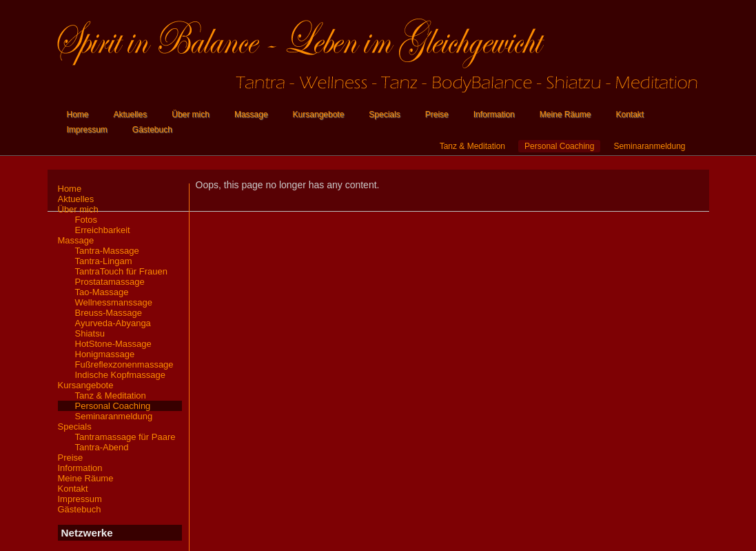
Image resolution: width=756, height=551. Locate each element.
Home (78, 114)
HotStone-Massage (113, 344)
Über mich (191, 114)
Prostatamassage (110, 282)
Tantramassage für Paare (125, 437)
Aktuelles (131, 114)
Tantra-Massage (107, 251)
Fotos (86, 220)
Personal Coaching (559, 146)
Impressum (87, 130)
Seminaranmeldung (649, 146)
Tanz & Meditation (472, 146)
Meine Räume (565, 114)
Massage (251, 114)
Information (494, 114)
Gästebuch (152, 130)
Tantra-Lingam (104, 261)
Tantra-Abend (102, 447)
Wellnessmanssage (114, 302)
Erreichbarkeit (103, 230)
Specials (384, 114)
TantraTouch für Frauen (121, 271)
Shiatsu (90, 333)
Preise (437, 114)
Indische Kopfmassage (121, 375)
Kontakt (630, 114)
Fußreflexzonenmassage (124, 364)
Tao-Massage (102, 292)
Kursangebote (319, 114)
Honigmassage (105, 354)
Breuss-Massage (109, 313)
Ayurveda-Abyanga (113, 323)
